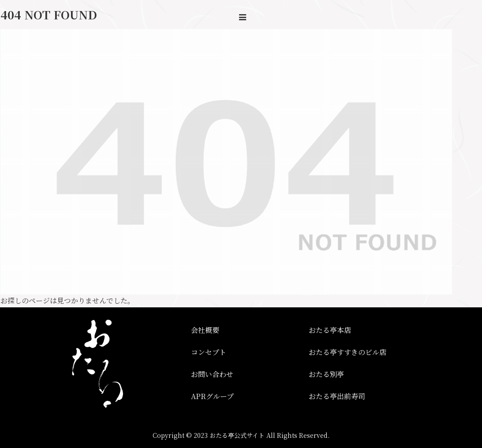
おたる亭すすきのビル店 (347, 352)
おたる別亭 (326, 374)
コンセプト (209, 352)
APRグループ (212, 396)
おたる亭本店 (330, 330)
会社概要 (205, 330)
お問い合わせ (212, 374)
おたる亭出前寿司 (337, 396)
